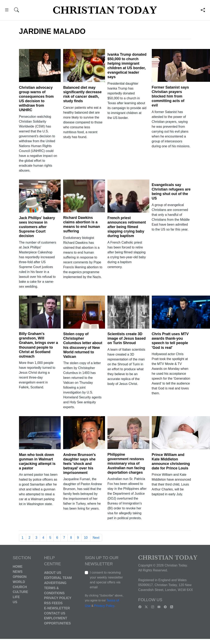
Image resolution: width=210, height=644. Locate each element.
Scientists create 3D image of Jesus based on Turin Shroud (127, 338)
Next (96, 538)
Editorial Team (58, 578)
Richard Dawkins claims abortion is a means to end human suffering (82, 224)
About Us (53, 573)
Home (18, 567)
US (15, 602)
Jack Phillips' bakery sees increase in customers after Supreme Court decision (37, 227)
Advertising (55, 583)
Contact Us (55, 613)
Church (20, 587)
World (19, 582)
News (18, 572)
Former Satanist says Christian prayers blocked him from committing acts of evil (170, 96)
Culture (20, 592)
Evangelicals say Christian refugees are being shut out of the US (171, 192)
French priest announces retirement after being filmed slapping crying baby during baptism (127, 227)
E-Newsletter (57, 608)
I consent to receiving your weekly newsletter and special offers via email (106, 580)
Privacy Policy (58, 598)
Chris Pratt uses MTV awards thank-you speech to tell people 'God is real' (170, 341)
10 (86, 538)
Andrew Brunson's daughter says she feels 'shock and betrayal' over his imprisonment (79, 464)
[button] (7, 11)
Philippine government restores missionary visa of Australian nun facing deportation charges (126, 463)
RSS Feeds (53, 603)
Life (16, 597)
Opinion (20, 577)
